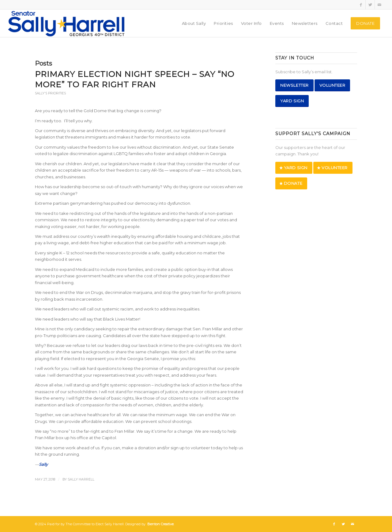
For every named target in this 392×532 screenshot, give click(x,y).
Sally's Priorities (50, 93)
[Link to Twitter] (370, 5)
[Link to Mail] (379, 5)
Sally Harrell (81, 479)
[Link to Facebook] (361, 5)
